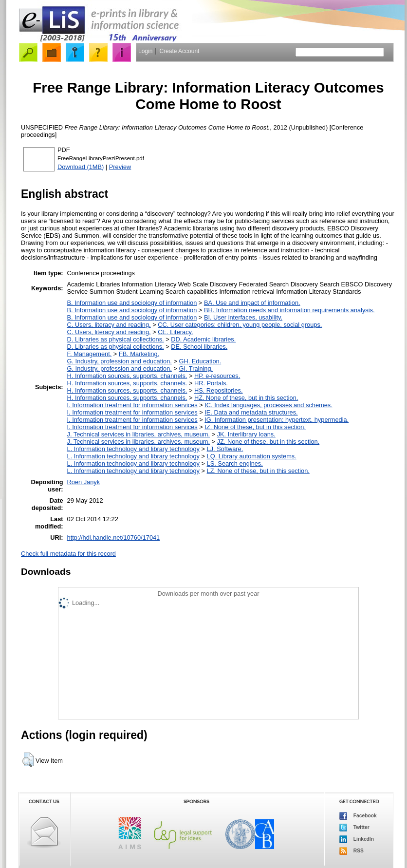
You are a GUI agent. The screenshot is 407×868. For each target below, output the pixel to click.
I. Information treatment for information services (132, 405)
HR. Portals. (211, 383)
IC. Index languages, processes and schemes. (268, 405)
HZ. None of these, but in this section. (246, 398)
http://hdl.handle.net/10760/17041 (114, 538)
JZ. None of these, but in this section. (268, 442)
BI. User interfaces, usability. (243, 317)
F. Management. (90, 354)
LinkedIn (357, 839)
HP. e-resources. (217, 376)
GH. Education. (200, 361)
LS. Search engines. (235, 463)
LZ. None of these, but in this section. (258, 471)
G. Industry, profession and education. (120, 361)
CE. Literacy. (175, 332)
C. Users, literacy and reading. (109, 325)
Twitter (354, 828)
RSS (351, 851)
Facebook (358, 816)
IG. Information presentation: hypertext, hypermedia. (277, 420)
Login (145, 51)
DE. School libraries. (199, 347)
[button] (28, 760)
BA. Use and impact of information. (252, 303)
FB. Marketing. (139, 354)
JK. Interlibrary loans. (246, 434)
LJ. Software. (225, 449)
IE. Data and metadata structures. (251, 412)
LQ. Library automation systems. (252, 456)
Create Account (179, 51)
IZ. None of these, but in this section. (255, 427)
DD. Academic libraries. (203, 339)
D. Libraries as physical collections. (116, 339)
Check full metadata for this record (68, 554)
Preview (120, 167)
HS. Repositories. (219, 390)
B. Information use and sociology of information (132, 303)
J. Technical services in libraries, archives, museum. (139, 434)
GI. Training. (196, 368)
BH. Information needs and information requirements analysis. (289, 310)
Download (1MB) (81, 167)
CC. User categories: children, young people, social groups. (240, 325)
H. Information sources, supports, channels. (127, 376)
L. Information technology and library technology (133, 449)
